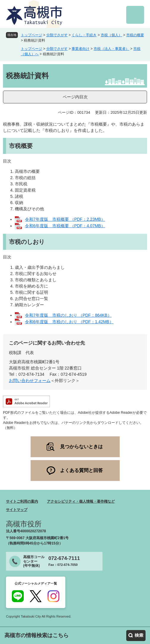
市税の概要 (135, 35)
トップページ (31, 35)
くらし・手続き (84, 35)
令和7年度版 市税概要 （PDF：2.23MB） (65, 219)
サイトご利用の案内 (22, 501)
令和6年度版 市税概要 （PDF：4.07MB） (65, 226)
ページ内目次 (75, 97)
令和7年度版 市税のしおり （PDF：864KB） (68, 315)
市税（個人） (111, 35)
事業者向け (80, 49)
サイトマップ (17, 510)
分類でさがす (57, 35)
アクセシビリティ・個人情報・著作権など (81, 501)
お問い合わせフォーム (30, 381)
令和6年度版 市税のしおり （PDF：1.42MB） (69, 322)
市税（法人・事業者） (111, 49)
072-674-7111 (64, 558)
